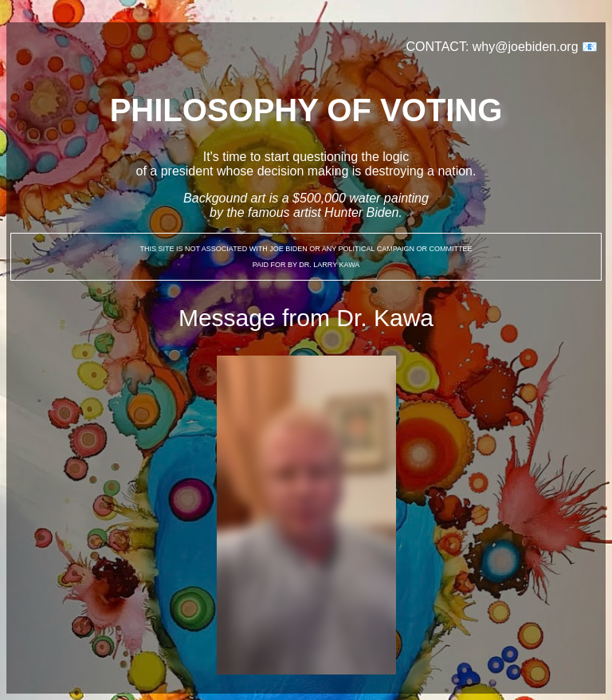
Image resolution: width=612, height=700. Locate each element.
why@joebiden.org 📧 (535, 47)
